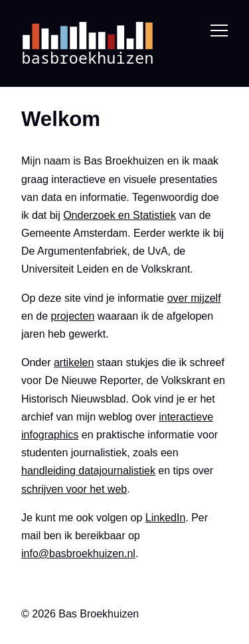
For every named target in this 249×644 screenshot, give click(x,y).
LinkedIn (166, 517)
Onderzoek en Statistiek (120, 215)
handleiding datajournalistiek (88, 471)
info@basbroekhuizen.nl (78, 553)
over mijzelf (194, 297)
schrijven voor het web (74, 488)
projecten (72, 315)
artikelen (74, 362)
